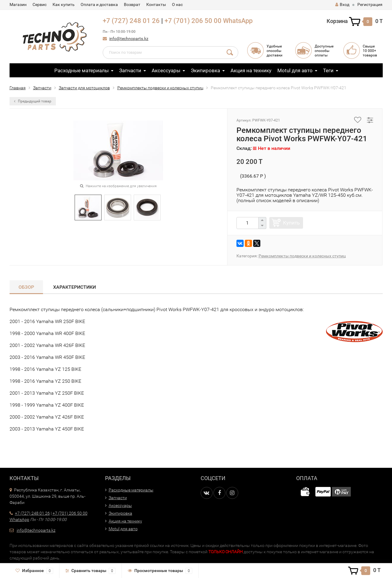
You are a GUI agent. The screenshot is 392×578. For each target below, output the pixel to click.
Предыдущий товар (33, 101)
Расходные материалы (82, 70)
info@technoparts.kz (129, 39)
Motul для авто (295, 70)
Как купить (64, 4)
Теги (328, 70)
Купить (291, 223)
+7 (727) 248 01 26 (131, 21)
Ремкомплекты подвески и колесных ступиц (160, 88)
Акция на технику (251, 70)
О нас (177, 4)
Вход (342, 4)
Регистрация (370, 4)
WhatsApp (238, 21)
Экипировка (205, 70)
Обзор (26, 287)
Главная (18, 88)
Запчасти (130, 70)
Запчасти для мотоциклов (84, 88)
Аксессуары (166, 70)
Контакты (156, 4)
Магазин (18, 4)
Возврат (132, 4)
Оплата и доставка (99, 4)
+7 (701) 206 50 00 (193, 21)
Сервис (40, 4)
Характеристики (74, 287)
